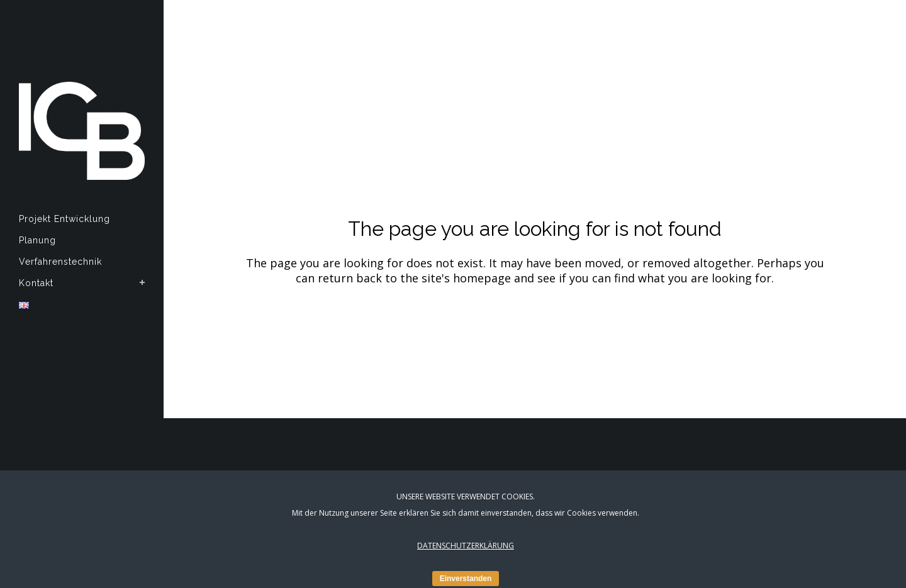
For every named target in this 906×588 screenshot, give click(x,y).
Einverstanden (466, 579)
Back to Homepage (535, 330)
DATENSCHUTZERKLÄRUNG (466, 546)
